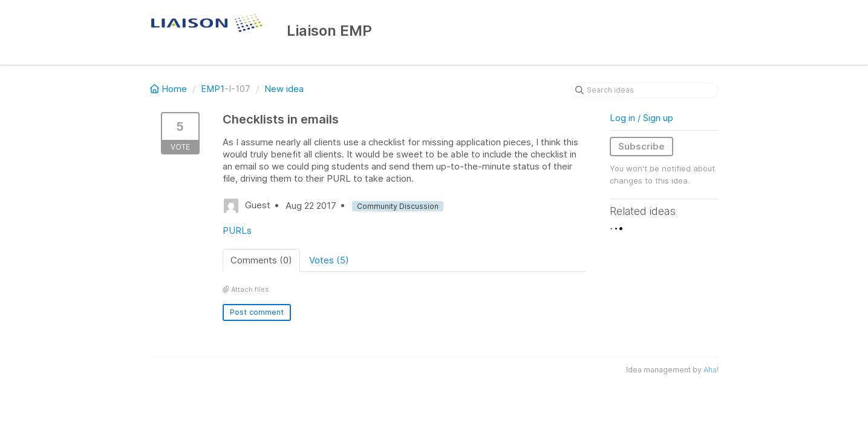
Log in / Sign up (641, 118)
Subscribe (641, 146)
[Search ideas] (645, 90)
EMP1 (213, 89)
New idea (284, 89)
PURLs (237, 230)
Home (170, 89)
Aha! (711, 370)
